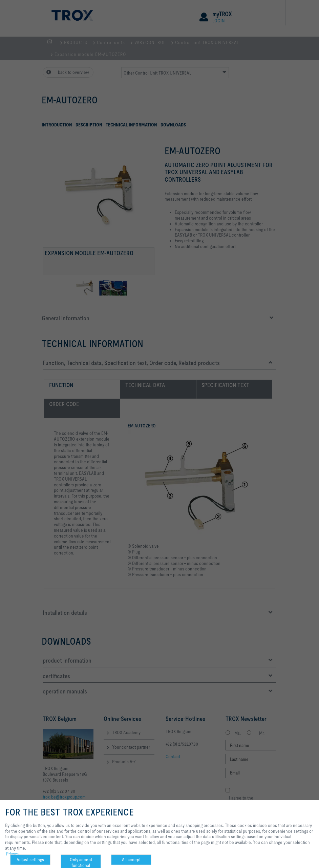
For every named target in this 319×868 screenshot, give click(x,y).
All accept (131, 860)
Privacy (13, 854)
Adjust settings (30, 860)
